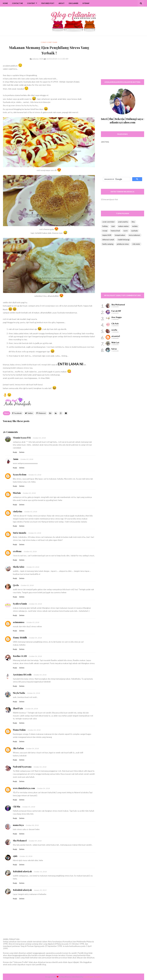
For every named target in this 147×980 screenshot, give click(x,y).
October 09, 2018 (35, 841)
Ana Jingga (116, 317)
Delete (22, 452)
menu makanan (134, 235)
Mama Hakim (19, 730)
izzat (113, 226)
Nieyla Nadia (19, 693)
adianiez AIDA (38, 59)
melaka (135, 226)
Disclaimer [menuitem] (73, 3)
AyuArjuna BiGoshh (22, 675)
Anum (16, 459)
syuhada (134, 231)
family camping (108, 244)
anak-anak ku (123, 222)
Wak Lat (115, 342)
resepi (105, 231)
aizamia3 (116, 336)
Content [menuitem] (31, 3)
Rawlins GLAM (20, 656)
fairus (114, 349)
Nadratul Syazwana (22, 767)
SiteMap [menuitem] (86, 3)
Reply (15, 452)
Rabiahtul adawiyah (22, 871)
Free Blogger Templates (93, 977)
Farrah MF (116, 311)
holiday (105, 226)
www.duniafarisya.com (24, 788)
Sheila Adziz (19, 567)
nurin (126, 231)
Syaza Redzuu (20, 475)
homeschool (115, 231)
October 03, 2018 (39, 438)
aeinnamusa (19, 622)
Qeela (16, 585)
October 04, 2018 (35, 638)
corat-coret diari (108, 222)
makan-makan (123, 226)
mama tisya (18, 825)
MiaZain (17, 493)
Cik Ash (115, 323)
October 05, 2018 (29, 807)
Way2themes (66, 977)
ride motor (136, 244)
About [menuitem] (62, 3)
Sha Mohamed (20, 841)
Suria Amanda (20, 533)
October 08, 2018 (32, 825)
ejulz (15, 856)
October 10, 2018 (26, 856)
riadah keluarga (124, 240)
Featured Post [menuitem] (48, 3)
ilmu (133, 222)
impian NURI (107, 235)
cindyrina (18, 511)
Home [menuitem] (5, 3)
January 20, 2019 (40, 890)
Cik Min (17, 807)
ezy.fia (114, 330)
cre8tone (17, 551)
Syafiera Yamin (20, 604)
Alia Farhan (18, 748)
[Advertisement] (123, 59)
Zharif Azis (18, 708)
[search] (116, 179)
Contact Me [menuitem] (17, 3)
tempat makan (120, 235)
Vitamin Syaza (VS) (22, 438)
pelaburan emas (123, 244)
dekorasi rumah (108, 240)
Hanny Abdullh (20, 638)
